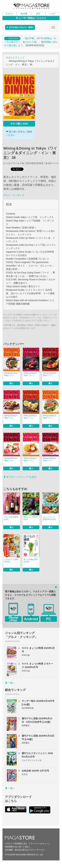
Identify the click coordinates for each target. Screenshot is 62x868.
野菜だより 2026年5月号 (31, 518)
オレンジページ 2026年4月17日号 (50, 518)
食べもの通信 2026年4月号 (31, 561)
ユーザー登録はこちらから (31, 18)
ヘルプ (52, 14)
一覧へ (10, 683)
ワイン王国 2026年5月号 (11, 518)
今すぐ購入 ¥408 (19, 124)
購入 (12, 383)
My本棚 (24, 14)
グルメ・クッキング (14, 195)
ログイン (10, 14)
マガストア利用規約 (14, 844)
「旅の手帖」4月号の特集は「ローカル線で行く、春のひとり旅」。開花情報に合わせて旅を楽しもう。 (31, 42)
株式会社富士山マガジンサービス (30, 850)
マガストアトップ (15, 58)
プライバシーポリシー (38, 844)
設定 (38, 14)
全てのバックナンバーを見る (20, 477)
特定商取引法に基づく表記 (17, 847)
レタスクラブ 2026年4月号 (11, 561)
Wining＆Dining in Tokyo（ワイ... (11, 374)
